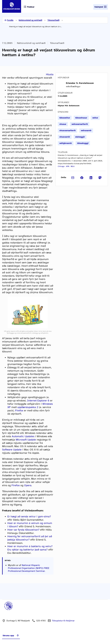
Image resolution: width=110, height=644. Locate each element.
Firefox (19, 410)
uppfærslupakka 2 (28, 407)
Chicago (61, 166)
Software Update (12, 450)
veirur (95, 118)
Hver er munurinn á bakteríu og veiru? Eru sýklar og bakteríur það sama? (30, 548)
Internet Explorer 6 (38, 401)
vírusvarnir (65, 137)
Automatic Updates (23, 436)
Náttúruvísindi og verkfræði (30, 20)
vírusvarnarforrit (67, 130)
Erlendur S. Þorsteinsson (80, 83)
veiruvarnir (86, 130)
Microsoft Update (26, 440)
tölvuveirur (65, 118)
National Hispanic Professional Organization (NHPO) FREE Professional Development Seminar (29, 568)
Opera (28, 485)
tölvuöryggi (83, 143)
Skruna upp (11, 636)
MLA (73, 166)
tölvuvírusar (81, 118)
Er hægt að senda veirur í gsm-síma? (29, 516)
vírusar (63, 124)
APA (68, 166)
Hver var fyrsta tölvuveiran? (23, 530)
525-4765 (41, 621)
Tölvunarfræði (53, 20)
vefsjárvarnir (66, 143)
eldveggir (80, 137)
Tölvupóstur (63, 621)
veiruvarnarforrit (80, 124)
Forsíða (10, 20)
